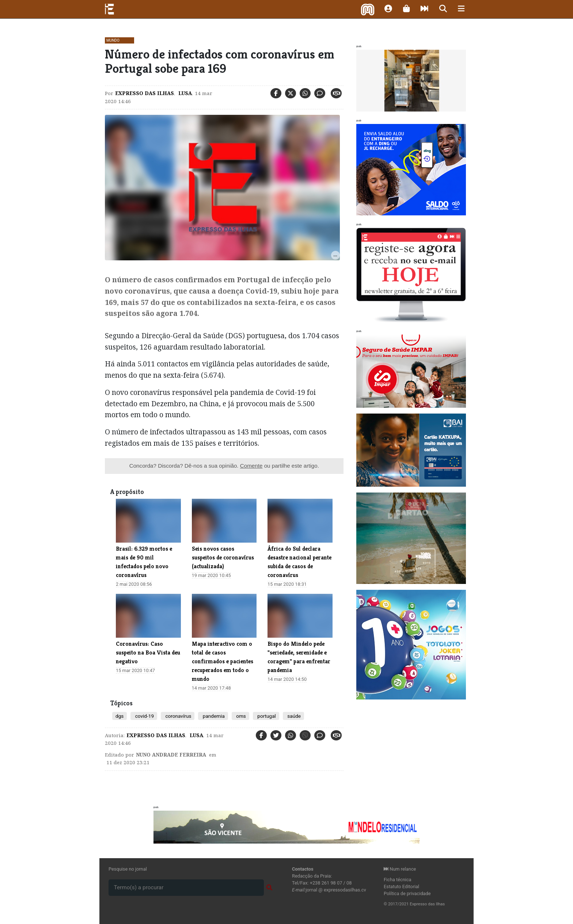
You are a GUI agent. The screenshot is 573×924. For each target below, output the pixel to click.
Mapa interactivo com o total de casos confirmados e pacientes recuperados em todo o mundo (223, 661)
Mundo (113, 40)
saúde (293, 716)
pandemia (213, 716)
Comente (251, 466)
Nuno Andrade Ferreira (171, 755)
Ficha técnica (398, 880)
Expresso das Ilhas (145, 93)
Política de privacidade (407, 893)
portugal (266, 716)
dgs (119, 716)
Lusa (184, 93)
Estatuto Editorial (401, 887)
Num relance (400, 869)
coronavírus (178, 716)
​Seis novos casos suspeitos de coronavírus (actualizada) (223, 557)
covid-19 (144, 716)
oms (240, 716)
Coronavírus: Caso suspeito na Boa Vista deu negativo (148, 653)
